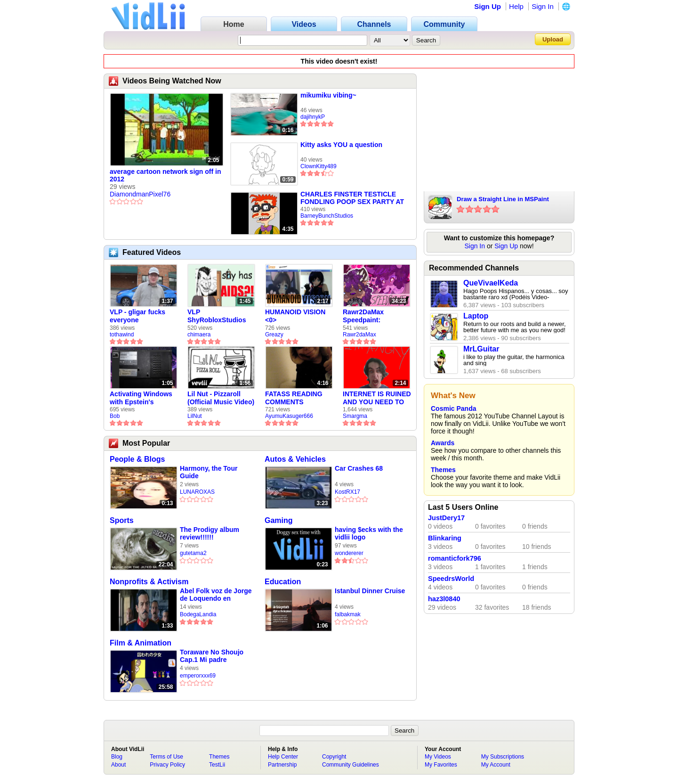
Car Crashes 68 (359, 468)
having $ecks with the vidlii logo (369, 533)
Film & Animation (141, 643)
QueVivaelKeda (491, 283)
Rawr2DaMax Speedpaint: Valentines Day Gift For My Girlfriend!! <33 (373, 316)
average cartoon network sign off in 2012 (165, 175)
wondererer (349, 553)
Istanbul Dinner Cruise (370, 591)
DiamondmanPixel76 (140, 194)
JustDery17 (446, 518)
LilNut (195, 416)
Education (283, 582)
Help (516, 6)
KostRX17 (347, 492)
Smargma (355, 416)
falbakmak (348, 614)
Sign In (543, 6)
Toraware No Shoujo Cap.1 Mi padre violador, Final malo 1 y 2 (216, 656)
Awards (443, 443)
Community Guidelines (351, 765)
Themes (443, 470)
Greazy (274, 335)
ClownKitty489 (319, 166)
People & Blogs (137, 459)
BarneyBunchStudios (327, 216)
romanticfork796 (455, 558)
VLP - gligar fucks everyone (137, 316)
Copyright (334, 757)
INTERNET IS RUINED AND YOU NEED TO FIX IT (377, 398)
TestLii (217, 765)
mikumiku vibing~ (328, 95)
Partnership (282, 765)
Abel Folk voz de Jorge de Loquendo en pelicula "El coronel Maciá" (216, 595)
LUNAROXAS (197, 492)
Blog (117, 757)
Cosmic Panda (453, 408)
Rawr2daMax (359, 335)
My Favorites (441, 765)
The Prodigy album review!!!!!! (210, 533)
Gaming (279, 520)
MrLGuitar (481, 349)
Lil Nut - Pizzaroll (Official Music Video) (221, 398)
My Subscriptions (503, 757)
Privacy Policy (167, 765)
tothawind (122, 335)
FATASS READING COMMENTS (294, 398)
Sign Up (488, 6)
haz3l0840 (444, 599)
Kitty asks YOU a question (341, 145)
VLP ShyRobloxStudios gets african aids (217, 316)
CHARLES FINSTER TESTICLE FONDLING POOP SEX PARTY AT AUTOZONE (352, 198)
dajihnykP (313, 117)
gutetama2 (193, 553)
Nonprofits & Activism (149, 582)
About (118, 765)
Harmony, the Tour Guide (209, 472)
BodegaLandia (198, 614)
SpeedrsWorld (451, 579)
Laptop (476, 316)
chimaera (199, 335)
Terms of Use (166, 757)
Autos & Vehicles (295, 459)
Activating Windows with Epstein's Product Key (141, 398)
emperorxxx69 (198, 676)
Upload (553, 39)
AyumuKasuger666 (289, 416)
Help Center (283, 757)
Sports (122, 520)
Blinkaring (445, 538)
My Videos (438, 757)
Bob (115, 416)
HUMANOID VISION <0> (295, 316)
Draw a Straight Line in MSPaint (503, 199)
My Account (496, 765)
